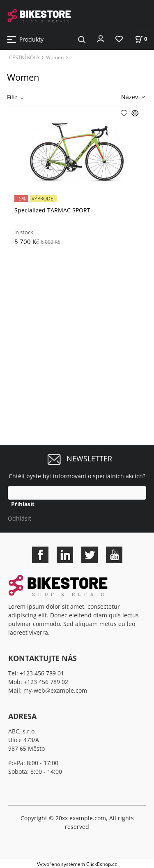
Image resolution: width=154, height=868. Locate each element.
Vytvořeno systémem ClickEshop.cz (77, 864)
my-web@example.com (55, 690)
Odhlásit (20, 518)
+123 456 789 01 (42, 673)
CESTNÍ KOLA (24, 57)
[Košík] (141, 39)
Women (55, 57)
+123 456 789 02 (46, 682)
